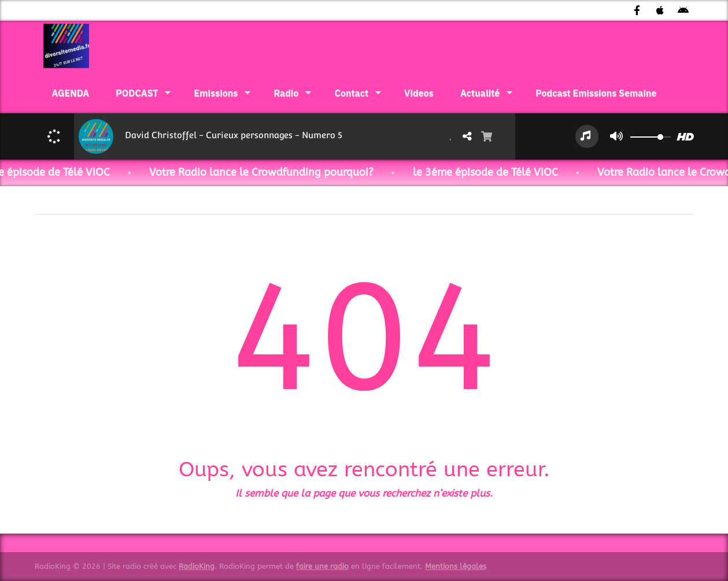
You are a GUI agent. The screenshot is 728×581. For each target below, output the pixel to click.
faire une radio (322, 566)
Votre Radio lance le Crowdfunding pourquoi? (275, 172)
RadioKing (197, 566)
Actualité (480, 93)
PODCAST (137, 93)
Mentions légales (456, 566)
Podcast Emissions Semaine (596, 93)
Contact (351, 93)
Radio (286, 93)
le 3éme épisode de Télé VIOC (499, 172)
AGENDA (71, 93)
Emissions (216, 93)
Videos (419, 93)
